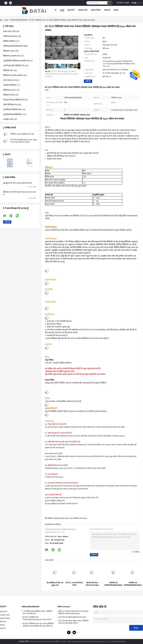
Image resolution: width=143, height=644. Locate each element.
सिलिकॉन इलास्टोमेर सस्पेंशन (13, 75)
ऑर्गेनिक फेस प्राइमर (10, 36)
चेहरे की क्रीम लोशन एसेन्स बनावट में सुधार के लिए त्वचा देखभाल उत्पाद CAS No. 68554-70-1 (92, 584)
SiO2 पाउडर (69, 518)
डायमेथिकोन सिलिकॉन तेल (12, 109)
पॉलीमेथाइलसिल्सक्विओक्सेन (19, 20)
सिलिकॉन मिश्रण (9, 95)
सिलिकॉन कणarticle (80, 518)
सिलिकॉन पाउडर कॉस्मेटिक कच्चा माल (22, 134)
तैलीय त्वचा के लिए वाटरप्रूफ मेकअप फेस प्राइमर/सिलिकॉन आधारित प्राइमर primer (74, 612)
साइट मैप (3, 628)
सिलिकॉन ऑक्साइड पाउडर (56, 518)
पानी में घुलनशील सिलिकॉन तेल (14, 66)
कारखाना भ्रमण (83, 10)
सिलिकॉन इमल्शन (9, 90)
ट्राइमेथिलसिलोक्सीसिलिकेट (13, 114)
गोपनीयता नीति (24, 641)
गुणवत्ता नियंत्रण (96, 10)
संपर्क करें (107, 10)
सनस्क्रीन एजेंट (8, 119)
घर (56, 10)
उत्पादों (62, 10)
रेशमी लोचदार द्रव (9, 80)
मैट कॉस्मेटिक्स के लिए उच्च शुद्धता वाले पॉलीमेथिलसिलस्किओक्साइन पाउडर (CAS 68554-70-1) (55, 584)
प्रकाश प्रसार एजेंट (9, 31)
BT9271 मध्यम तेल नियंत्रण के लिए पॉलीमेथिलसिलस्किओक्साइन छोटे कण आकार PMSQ (74, 584)
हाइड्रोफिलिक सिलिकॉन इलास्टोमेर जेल (16, 61)
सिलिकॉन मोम (8, 70)
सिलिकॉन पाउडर (9, 51)
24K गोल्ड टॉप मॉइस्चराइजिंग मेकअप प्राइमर (72, 617)
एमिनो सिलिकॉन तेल (10, 105)
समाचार (116, 10)
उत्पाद (6, 20)
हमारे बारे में (71, 10)
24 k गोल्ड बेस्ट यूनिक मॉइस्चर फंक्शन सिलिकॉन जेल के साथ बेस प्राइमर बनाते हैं (73, 622)
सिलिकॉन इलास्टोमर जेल (12, 56)
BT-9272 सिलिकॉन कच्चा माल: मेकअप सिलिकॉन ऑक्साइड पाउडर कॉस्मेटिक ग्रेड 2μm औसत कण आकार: (61, 74)
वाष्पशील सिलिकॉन (10, 85)
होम (1, 20)
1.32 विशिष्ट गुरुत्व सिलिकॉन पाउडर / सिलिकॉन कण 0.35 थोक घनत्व (38, 612)
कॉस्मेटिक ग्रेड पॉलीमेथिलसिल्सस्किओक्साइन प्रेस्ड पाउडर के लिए (113, 584)
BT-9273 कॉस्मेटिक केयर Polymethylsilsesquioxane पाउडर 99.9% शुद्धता (37, 619)
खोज (110, 3)
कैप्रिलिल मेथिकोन (9, 41)
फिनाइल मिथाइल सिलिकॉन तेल (14, 100)
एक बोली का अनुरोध (123, 3)
